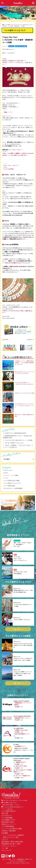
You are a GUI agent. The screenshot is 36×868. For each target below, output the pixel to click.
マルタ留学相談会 (10, 486)
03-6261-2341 (8, 800)
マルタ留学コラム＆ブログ (12, 483)
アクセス (5, 839)
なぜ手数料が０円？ (9, 820)
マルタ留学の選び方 (9, 811)
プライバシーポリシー (9, 846)
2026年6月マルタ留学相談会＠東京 (15, 433)
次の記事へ (30, 339)
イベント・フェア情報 (11, 475)
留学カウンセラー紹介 (11, 837)
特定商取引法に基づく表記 (11, 844)
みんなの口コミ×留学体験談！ (14, 488)
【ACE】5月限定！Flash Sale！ (14, 443)
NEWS (6, 473)
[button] (3, 503)
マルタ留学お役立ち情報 (12, 481)
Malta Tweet (8, 470)
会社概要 (5, 833)
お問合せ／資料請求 (9, 831)
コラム (11, 46)
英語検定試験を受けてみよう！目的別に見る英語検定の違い (18, 437)
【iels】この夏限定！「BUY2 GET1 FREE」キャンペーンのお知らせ (18, 446)
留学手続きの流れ (8, 822)
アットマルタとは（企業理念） (14, 835)
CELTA (6, 167)
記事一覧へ (17, 629)
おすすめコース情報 (21, 46)
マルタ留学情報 (7, 818)
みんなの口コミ (7, 815)
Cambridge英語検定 (9, 169)
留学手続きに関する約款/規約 (12, 842)
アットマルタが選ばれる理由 (12, 829)
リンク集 (5, 848)
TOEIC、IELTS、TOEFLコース (11, 165)
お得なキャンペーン (9, 824)
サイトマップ (6, 850)
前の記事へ (6, 339)
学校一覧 (5, 813)
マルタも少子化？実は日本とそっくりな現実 (18, 440)
